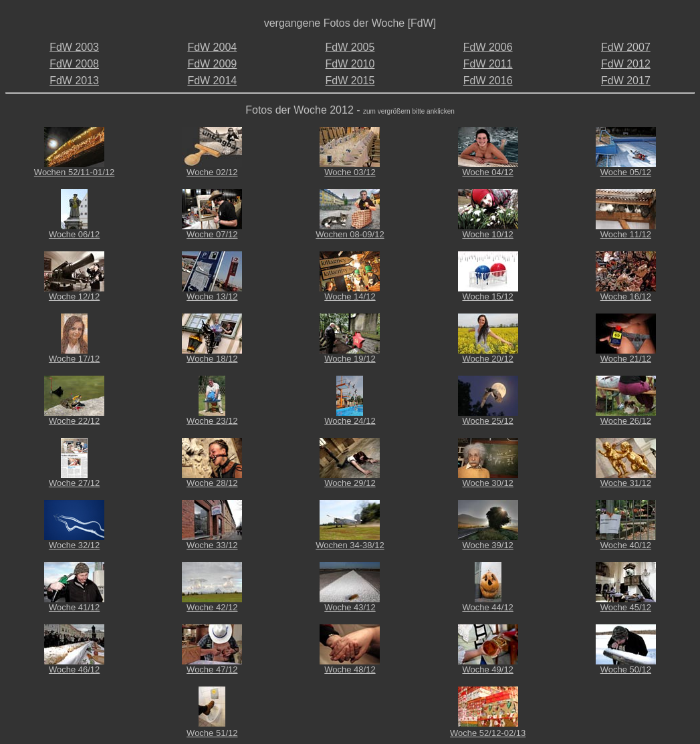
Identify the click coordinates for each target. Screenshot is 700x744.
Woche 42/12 (212, 607)
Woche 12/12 (74, 296)
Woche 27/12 (74, 483)
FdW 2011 (488, 64)
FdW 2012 (626, 64)
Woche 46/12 (74, 669)
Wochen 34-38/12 (350, 545)
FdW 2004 (212, 47)
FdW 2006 (488, 47)
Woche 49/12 (487, 669)
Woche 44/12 (487, 607)
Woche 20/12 (487, 359)
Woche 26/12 (626, 421)
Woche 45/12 (626, 607)
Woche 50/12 (626, 669)
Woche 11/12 (626, 234)
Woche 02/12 (212, 172)
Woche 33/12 (212, 545)
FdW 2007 (626, 47)
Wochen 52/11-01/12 (74, 172)
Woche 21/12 (626, 359)
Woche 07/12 (212, 234)
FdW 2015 (350, 81)
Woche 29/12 (350, 483)
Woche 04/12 (487, 172)
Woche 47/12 (212, 669)
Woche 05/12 (626, 172)
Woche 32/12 (74, 545)
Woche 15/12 (487, 296)
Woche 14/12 (350, 296)
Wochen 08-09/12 (350, 234)
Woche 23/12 (212, 421)
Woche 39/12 (487, 545)
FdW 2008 (74, 64)
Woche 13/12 (212, 296)
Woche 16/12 (626, 296)
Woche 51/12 (212, 733)
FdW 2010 (350, 64)
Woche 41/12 (74, 607)
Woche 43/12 (350, 607)
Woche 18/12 (212, 359)
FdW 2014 (212, 81)
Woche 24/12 (350, 421)
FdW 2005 (350, 47)
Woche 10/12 (487, 234)
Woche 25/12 (487, 421)
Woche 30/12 (487, 483)
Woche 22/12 (74, 421)
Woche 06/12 (74, 234)
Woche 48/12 (350, 669)
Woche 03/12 (350, 172)
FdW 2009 (212, 64)
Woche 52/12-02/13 (488, 733)
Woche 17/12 (74, 359)
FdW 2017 (626, 81)
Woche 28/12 (212, 483)
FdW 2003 (74, 47)
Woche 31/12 (626, 483)
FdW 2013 (74, 81)
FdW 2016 (488, 81)
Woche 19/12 (350, 359)
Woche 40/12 (626, 545)
